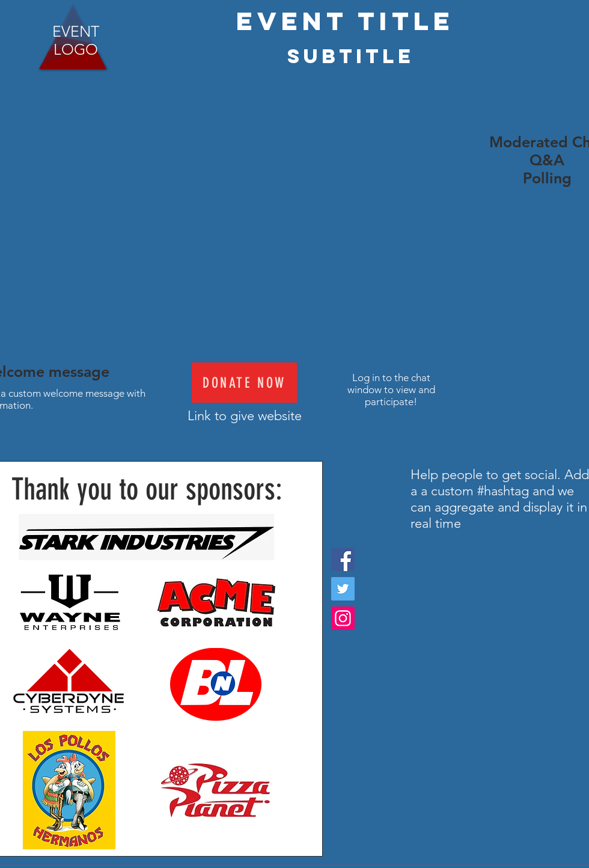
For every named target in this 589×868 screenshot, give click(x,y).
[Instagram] (343, 618)
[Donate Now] (244, 383)
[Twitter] (343, 589)
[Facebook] (343, 559)
